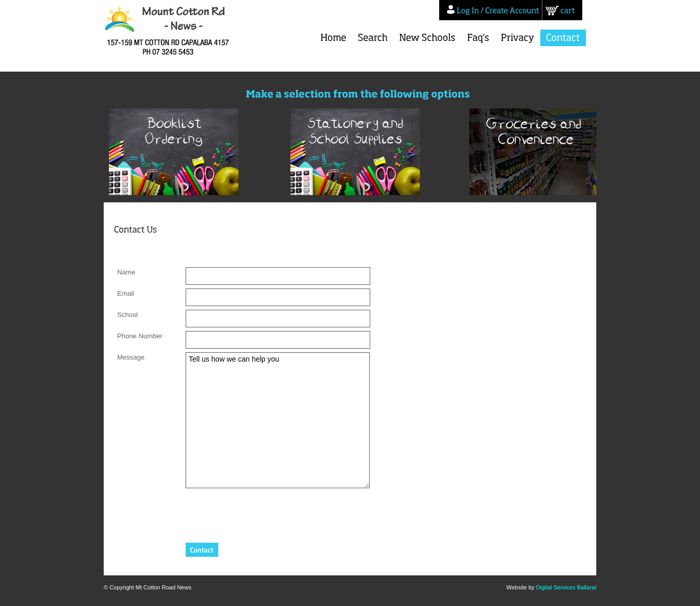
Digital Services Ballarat (566, 587)
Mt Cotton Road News (172, 31)
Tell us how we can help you (278, 420)
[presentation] (264, 512)
